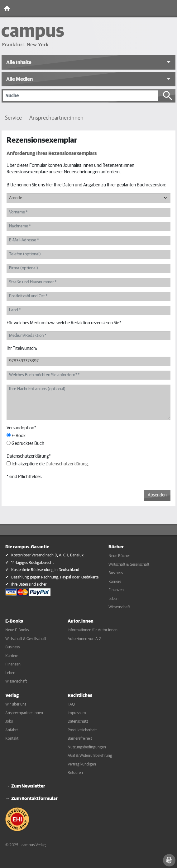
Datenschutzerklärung (29, 456)
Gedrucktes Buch (25, 443)
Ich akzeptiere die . (48, 464)
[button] (88, 62)
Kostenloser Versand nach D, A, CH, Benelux (47, 555)
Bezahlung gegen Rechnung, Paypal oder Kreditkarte (55, 577)
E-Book (16, 436)
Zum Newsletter (28, 786)
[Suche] (81, 96)
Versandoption (21, 428)
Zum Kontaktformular (34, 799)
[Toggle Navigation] (171, 9)
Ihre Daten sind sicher (29, 585)
